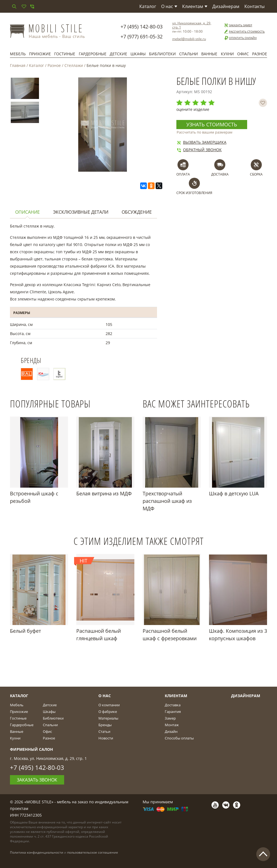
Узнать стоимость (212, 124)
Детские (118, 54)
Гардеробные (93, 54)
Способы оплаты (179, 738)
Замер (170, 718)
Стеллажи (74, 65)
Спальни (189, 54)
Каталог (148, 6)
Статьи (104, 731)
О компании (109, 705)
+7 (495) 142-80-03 (142, 27)
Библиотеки (162, 54)
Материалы (108, 718)
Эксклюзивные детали (81, 212)
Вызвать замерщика (201, 142)
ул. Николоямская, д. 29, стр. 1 (192, 25)
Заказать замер (238, 25)
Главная (18, 65)
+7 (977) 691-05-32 (142, 36)
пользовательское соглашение (93, 852)
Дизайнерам (226, 6)
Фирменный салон (32, 749)
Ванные (209, 54)
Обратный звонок (199, 150)
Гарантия (173, 712)
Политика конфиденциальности (37, 852)
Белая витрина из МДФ (104, 493)
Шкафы (138, 54)
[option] (25, 89)
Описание (28, 212)
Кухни (227, 54)
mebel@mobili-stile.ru (189, 39)
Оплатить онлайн (240, 38)
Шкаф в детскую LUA (234, 493)
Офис (243, 54)
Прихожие (40, 54)
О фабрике (108, 712)
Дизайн (171, 731)
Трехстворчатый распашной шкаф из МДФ (167, 501)
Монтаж (172, 725)
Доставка (173, 705)
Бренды (105, 725)
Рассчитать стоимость (244, 32)
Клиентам (195, 6)
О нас (169, 6)
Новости (106, 738)
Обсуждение (137, 212)
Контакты (254, 6)
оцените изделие (193, 109)
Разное (260, 54)
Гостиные (65, 54)
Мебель (18, 54)
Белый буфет (25, 631)
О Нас (105, 696)
